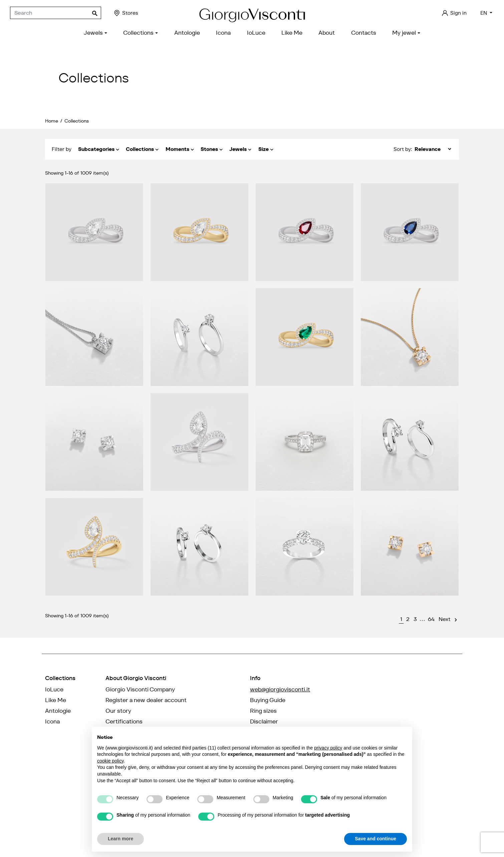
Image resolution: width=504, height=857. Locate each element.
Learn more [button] (120, 839)
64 (431, 619)
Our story (118, 711)
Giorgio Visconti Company (140, 689)
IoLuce (54, 689)
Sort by (402, 149)
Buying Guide (268, 700)
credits (56, 843)
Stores (126, 13)
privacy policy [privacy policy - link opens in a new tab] (328, 748)
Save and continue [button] (375, 839)
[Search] (56, 13)
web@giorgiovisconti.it (280, 689)
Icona (52, 721)
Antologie (58, 711)
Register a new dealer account (146, 700)
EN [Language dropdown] (484, 13)
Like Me (56, 700)
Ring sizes (263, 711)
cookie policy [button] (110, 761)
